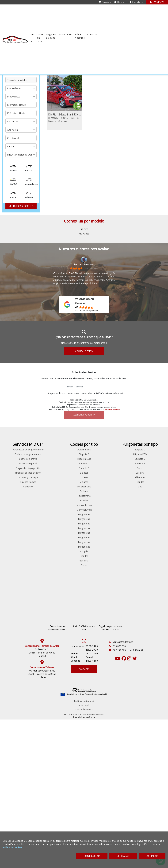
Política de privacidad (84, 745)
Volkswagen (14, 528)
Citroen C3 (42, 468)
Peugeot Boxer (70, 513)
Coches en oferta (84, 11)
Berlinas (126, 496)
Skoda (14, 514)
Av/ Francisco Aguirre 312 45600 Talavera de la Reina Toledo (42, 718)
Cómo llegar (137, 2)
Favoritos (105, 2)
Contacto (159, 9)
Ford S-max (42, 505)
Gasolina (126, 565)
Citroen (14, 463)
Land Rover (14, 491)
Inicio (5, 51)
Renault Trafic (70, 545)
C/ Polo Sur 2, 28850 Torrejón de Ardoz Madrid (42, 696)
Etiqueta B (126, 473)
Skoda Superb (42, 592)
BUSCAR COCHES (21, 206)
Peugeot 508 (42, 550)
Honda (14, 482)
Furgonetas (126, 519)
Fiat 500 (42, 482)
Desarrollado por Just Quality (84, 760)
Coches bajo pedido (98, 475)
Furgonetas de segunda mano (40, 11)
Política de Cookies (12, 848)
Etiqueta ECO (126, 463)
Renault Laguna (42, 573)
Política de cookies (84, 753)
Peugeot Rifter (70, 527)
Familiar (126, 505)
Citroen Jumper (42, 477)
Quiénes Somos (98, 500)
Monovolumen (126, 510)
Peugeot (14, 505)
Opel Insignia (42, 531)
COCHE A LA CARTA (84, 351)
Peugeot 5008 (42, 545)
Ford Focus (42, 491)
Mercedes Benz (14, 496)
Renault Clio (42, 564)
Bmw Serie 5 (42, 459)
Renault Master (70, 541)
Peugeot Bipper (42, 555)
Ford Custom (70, 477)
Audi (14, 454)
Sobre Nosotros (145, 11)
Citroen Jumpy (70, 468)
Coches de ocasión (18, 51)
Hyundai (14, 486)
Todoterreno (126, 500)
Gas (154, 491)
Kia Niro (84, 229)
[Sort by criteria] (154, 57)
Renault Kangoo (70, 536)
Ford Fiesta (42, 486)
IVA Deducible (126, 491)
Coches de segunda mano (64, 11)
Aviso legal (84, 749)
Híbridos (126, 560)
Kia (29, 51)
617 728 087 (137, 694)
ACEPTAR (152, 856)
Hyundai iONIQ (42, 514)
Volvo (14, 533)
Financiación (132, 9)
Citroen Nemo (70, 473)
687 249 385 (120, 694)
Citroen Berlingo (42, 463)
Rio (34, 51)
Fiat (14, 473)
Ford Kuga (42, 496)
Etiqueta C (126, 468)
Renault (14, 510)
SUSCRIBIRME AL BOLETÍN (84, 415)
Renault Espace (42, 568)
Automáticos (126, 454)
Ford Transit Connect (42, 510)
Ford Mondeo (42, 500)
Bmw (14, 459)
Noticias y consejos (98, 495)
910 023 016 (119, 690)
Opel (14, 500)
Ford (14, 477)
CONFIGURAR (92, 856)
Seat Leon (42, 582)
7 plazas (126, 486)
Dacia (14, 468)
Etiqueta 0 (126, 459)
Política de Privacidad (113, 409)
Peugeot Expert (70, 517)
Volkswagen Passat (42, 601)
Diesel (126, 570)
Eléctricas (154, 482)
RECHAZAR (123, 856)
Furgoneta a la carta (114, 11)
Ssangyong (14, 519)
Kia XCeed (84, 234)
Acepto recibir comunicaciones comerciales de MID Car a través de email (85, 393)
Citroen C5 (42, 473)
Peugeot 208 (42, 536)
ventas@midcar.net (123, 685)
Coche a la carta (99, 11)
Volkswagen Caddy (42, 596)
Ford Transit (70, 482)
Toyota (14, 523)
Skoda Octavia (42, 587)
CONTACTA (157, 2)
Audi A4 (42, 454)
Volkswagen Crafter (70, 555)
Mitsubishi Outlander (42, 527)
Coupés (126, 556)
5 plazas (126, 482)
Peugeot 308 (42, 541)
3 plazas (126, 477)
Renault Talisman (42, 578)
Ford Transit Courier (70, 491)
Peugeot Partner (42, 559)
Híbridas (154, 486)
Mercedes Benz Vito (70, 504)
